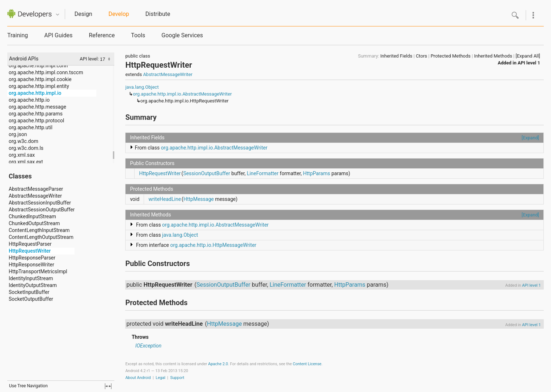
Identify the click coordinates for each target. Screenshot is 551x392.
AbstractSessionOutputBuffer (42, 210)
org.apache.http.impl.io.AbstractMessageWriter (182, 94)
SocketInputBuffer (29, 292)
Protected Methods (451, 56)
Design (83, 14)
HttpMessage (199, 199)
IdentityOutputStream (33, 285)
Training (18, 35)
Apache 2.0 (218, 364)
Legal (160, 378)
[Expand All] (528, 56)
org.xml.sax (22, 155)
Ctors (421, 56)
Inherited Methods (493, 56)
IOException (148, 346)
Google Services (182, 35)
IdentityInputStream (31, 278)
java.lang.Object (142, 87)
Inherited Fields (396, 56)
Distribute (158, 14)
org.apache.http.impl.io (35, 93)
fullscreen (108, 386)
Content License (307, 364)
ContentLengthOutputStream (41, 237)
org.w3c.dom (24, 141)
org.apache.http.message (37, 107)
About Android (138, 378)
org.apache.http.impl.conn (38, 66)
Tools (138, 35)
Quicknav (58, 15)
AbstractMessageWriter (35, 196)
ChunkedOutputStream (34, 223)
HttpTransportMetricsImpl (38, 271)
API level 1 (529, 63)
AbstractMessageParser (36, 189)
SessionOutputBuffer (207, 173)
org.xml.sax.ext (26, 162)
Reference (102, 35)
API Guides (58, 35)
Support (177, 378)
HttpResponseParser (32, 258)
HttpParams (316, 173)
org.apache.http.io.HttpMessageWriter (213, 245)
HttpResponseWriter (31, 265)
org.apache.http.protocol (36, 121)
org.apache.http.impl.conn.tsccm (46, 72)
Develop (119, 14)
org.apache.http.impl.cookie (40, 79)
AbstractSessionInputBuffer (40, 203)
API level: (90, 59)
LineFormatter (263, 173)
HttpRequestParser (30, 244)
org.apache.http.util (31, 127)
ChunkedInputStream (32, 216)
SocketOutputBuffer (31, 299)
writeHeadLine (165, 199)
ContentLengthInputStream (39, 230)
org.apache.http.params (36, 114)
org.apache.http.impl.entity (39, 86)
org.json (18, 134)
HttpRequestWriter (30, 251)
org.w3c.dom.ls (26, 148)
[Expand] (530, 138)
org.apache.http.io (29, 100)
